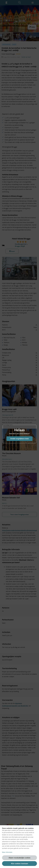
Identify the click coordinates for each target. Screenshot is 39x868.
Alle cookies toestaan (19, 863)
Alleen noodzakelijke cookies (19, 858)
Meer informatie (7, 852)
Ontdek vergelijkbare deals (19, 439)
